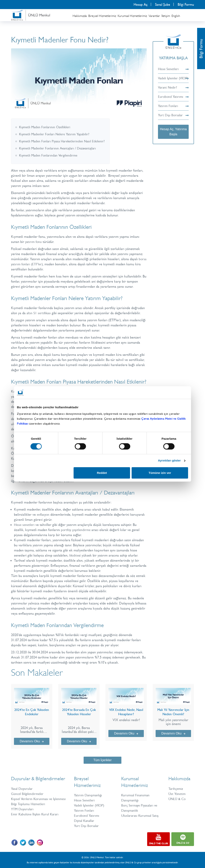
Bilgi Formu (186, 5)
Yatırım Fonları (173, 111)
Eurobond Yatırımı (173, 102)
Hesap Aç (141, 5)
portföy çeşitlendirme (77, 530)
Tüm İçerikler (102, 760)
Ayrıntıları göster (169, 461)
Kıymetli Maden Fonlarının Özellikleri (46, 127)
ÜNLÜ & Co (178, 799)
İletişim (166, 16)
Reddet (102, 473)
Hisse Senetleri (173, 69)
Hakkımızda (80, 16)
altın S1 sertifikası (39, 313)
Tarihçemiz (176, 789)
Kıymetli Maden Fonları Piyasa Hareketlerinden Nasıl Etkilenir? (64, 141)
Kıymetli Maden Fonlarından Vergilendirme (50, 155)
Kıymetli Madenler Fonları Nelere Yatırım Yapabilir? (56, 134)
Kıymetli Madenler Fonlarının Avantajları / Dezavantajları (60, 148)
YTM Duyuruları (23, 814)
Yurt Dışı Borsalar (173, 120)
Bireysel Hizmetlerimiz (102, 16)
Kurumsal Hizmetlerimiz (132, 16)
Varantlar (154, 16)
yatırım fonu (34, 242)
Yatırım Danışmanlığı (89, 795)
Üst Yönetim (177, 794)
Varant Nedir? (173, 92)
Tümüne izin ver (160, 473)
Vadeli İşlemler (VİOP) (173, 81)
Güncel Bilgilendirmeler (28, 794)
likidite (74, 555)
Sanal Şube (163, 5)
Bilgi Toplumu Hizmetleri (29, 809)
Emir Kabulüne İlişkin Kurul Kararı (36, 819)
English (176, 16)
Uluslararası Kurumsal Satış (141, 816)
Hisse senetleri (25, 525)
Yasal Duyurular (22, 789)
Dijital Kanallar (85, 821)
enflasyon (44, 515)
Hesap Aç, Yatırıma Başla (173, 137)
